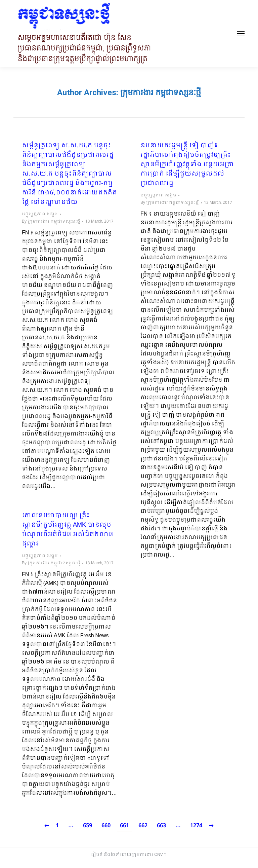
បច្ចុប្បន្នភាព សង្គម (40, 214)
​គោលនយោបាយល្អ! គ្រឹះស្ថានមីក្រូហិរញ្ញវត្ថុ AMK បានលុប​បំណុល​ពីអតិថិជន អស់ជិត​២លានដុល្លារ (68, 530)
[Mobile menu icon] (241, 34)
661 (124, 826)
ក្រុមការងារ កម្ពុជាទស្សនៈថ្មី (161, 92)
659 (88, 826)
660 (106, 826)
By (51, 222)
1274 (196, 826)
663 (161, 826)
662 (143, 826)
